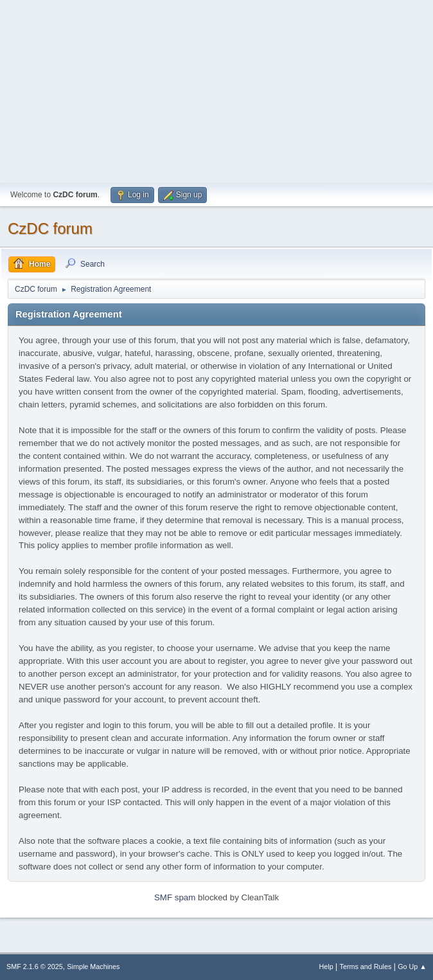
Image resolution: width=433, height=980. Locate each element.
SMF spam (175, 897)
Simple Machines (93, 967)
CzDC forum (50, 228)
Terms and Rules (366, 967)
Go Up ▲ (412, 967)
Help (326, 967)
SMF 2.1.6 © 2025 (35, 967)
